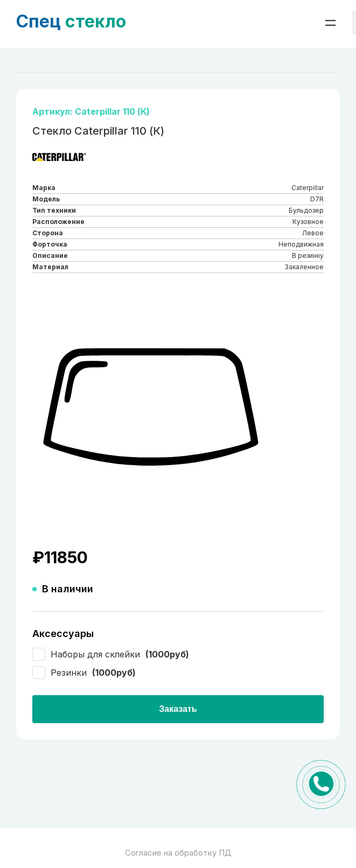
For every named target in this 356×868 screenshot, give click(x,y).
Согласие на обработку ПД (178, 853)
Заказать (178, 709)
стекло (71, 21)
